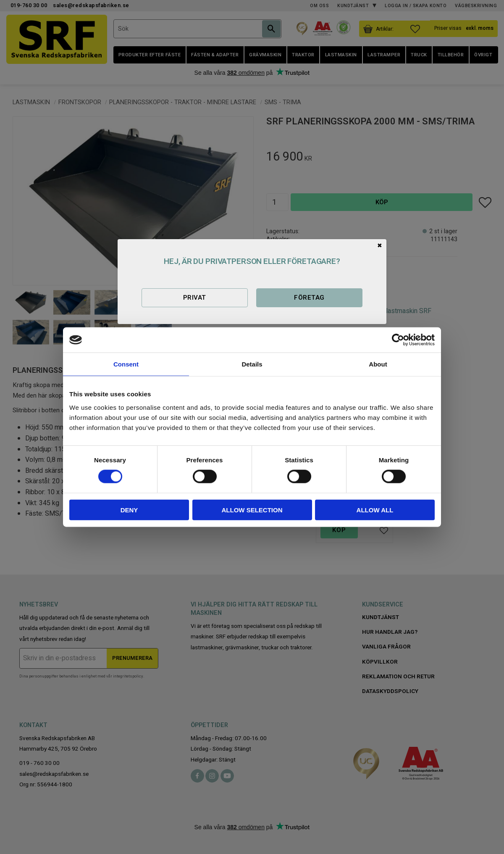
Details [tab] (252, 364)
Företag (309, 298)
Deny (129, 510)
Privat (195, 298)
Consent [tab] (126, 364)
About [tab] (378, 364)
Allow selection (252, 510)
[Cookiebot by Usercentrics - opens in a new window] (398, 340)
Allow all (375, 510)
